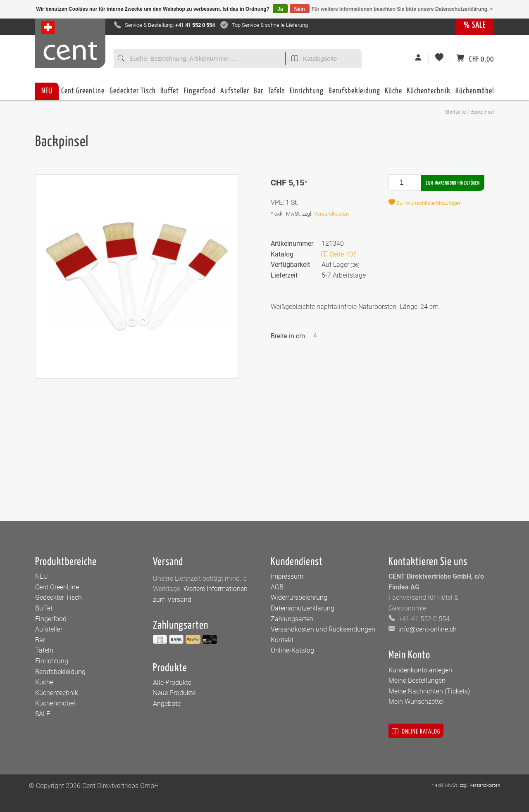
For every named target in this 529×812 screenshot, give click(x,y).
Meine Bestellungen (417, 680)
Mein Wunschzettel (416, 702)
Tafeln (277, 94)
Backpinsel (482, 112)
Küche (393, 94)
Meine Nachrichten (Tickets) (429, 691)
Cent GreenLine (83, 91)
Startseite (455, 112)
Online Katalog (416, 731)
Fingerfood (200, 94)
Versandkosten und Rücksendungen (323, 629)
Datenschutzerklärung (303, 608)
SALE (43, 714)
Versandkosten (331, 214)
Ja (280, 9)
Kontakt (282, 640)
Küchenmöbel (475, 94)
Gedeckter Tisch (133, 94)
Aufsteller (235, 94)
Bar (259, 94)
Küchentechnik (429, 94)
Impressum (287, 576)
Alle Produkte (172, 683)
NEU (47, 91)
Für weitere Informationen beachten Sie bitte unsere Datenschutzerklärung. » (402, 9)
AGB (277, 587)
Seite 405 (339, 254)
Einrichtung (307, 94)
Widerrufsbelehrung (299, 597)
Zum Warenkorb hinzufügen (453, 183)
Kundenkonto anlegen (420, 670)
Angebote (167, 704)
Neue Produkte (174, 693)
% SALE (475, 25)
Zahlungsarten (292, 619)
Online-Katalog (292, 650)
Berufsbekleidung (354, 94)
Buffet (170, 94)
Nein (300, 9)
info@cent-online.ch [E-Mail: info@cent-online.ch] (427, 629)
